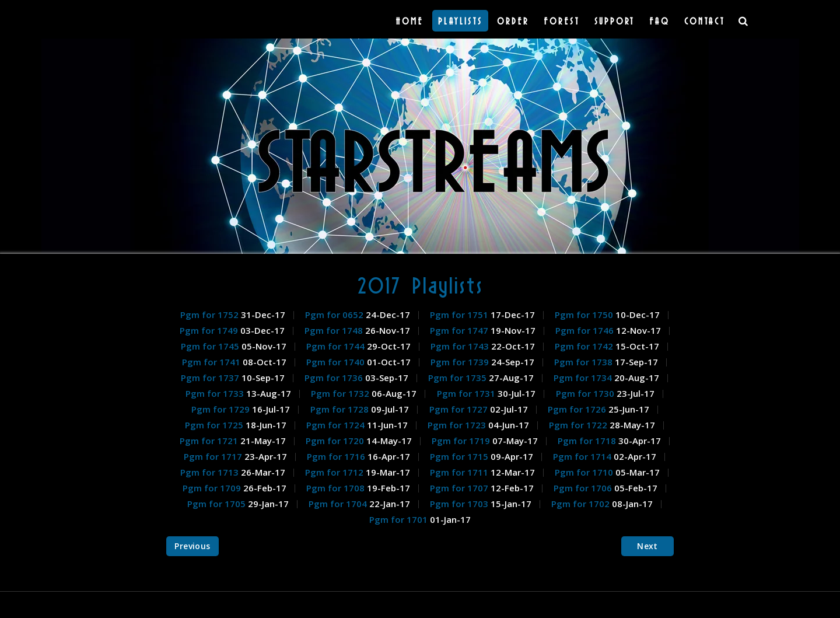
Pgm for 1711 (460, 472)
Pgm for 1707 (460, 488)
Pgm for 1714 (583, 456)
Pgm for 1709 (213, 488)
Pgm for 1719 (462, 441)
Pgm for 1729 (222, 409)
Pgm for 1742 (585, 346)
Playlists (460, 21)
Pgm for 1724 (337, 425)
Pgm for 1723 (458, 425)
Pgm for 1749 (210, 330)
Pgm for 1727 (460, 409)
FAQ (659, 21)
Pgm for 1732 (341, 393)
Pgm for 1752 (211, 315)
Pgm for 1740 (337, 362)
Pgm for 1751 (460, 315)
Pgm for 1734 (584, 378)
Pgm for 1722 (579, 425)
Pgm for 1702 (582, 504)
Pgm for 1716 (337, 456)
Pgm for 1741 (212, 362)
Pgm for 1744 (337, 346)
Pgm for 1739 (461, 362)
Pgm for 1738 (584, 362)
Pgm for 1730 (586, 393)
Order (513, 21)
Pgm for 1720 (336, 441)
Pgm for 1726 (578, 409)
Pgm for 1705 (218, 504)
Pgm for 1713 (211, 472)
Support (615, 21)
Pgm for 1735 (459, 378)
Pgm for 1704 (339, 504)
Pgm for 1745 (211, 346)
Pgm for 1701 (400, 519)
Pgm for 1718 (588, 441)
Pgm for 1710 (585, 472)
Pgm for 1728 (341, 409)
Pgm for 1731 (467, 393)
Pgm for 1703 (460, 504)
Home (409, 21)
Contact (705, 21)
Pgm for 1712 (335, 472)
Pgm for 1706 (584, 488)
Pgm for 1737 (211, 378)
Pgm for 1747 (460, 330)
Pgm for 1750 (585, 315)
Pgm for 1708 (337, 488)
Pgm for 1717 (214, 456)
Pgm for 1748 (335, 330)
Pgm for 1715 (460, 456)
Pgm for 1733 (216, 393)
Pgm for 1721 (210, 441)
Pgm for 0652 (335, 315)
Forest (562, 21)
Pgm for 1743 (461, 346)
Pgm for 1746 (586, 330)
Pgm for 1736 (335, 378)
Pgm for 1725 (215, 425)
